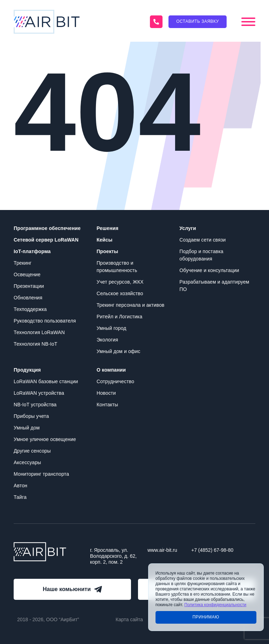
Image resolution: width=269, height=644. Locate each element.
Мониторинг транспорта (41, 474)
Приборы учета (31, 416)
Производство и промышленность (117, 267)
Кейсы (105, 240)
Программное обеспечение (47, 228)
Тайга (20, 497)
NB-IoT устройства (35, 405)
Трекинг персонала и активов (131, 305)
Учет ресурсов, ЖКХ (120, 282)
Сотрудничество (115, 381)
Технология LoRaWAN (39, 332)
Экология (108, 340)
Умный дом (27, 428)
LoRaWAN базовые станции (46, 381)
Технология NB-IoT (36, 344)
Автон (20, 486)
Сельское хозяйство (120, 293)
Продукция (27, 370)
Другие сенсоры (32, 451)
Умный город (112, 328)
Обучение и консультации (209, 270)
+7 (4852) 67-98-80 (212, 550)
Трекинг (23, 263)
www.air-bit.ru (162, 550)
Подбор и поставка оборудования (201, 255)
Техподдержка (30, 309)
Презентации (29, 286)
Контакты (108, 405)
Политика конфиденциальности (215, 605)
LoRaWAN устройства (39, 393)
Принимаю (206, 617)
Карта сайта (129, 619)
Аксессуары (27, 462)
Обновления (28, 298)
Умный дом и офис (119, 351)
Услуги (188, 228)
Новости (106, 393)
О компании (111, 370)
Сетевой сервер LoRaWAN (46, 240)
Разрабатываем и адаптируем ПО (214, 286)
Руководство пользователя (45, 321)
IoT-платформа (32, 251)
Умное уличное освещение (45, 439)
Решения (108, 228)
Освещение (27, 274)
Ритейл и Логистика (120, 317)
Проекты (108, 251)
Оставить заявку (198, 21)
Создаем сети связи (202, 240)
